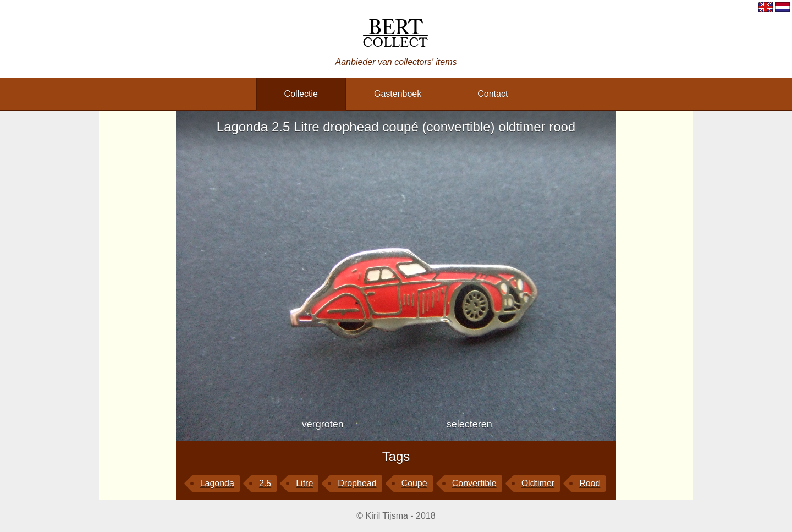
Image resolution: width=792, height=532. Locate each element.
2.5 (265, 483)
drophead (357, 483)
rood (590, 483)
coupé (414, 483)
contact (493, 94)
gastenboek (398, 94)
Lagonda (217, 483)
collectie (301, 94)
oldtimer (538, 483)
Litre (304, 483)
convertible (474, 483)
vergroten (323, 424)
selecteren (469, 424)
